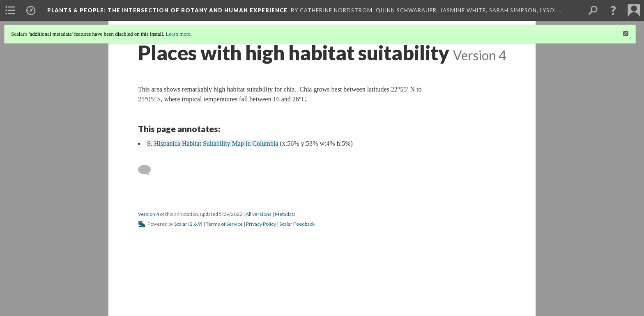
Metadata (285, 214)
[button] (613, 10)
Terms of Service (224, 224)
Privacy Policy (261, 224)
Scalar (181, 224)
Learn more (178, 34)
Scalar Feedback (297, 224)
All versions (259, 214)
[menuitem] (10, 10)
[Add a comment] (148, 170)
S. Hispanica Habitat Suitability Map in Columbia (213, 143)
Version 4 (148, 214)
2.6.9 (195, 224)
